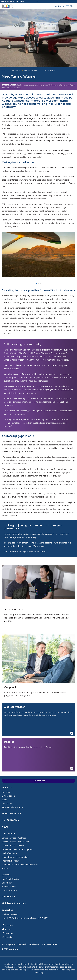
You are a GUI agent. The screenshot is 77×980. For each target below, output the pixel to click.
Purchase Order (50, 944)
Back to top (24, 781)
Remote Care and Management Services (20, 865)
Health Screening (9, 853)
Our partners (8, 803)
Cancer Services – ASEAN (13, 846)
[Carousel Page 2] (38, 284)
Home (4, 70)
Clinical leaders (9, 796)
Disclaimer (34, 944)
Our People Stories (32, 70)
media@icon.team (10, 914)
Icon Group (14, 949)
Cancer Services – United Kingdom (17, 849)
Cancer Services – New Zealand (16, 842)
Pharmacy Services (10, 861)
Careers (6, 875)
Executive (6, 792)
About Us (7, 788)
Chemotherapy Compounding (15, 857)
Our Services (9, 834)
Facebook (8, 926)
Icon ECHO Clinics (11, 820)
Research (6, 868)
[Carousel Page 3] (41, 284)
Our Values (7, 883)
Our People (15, 70)
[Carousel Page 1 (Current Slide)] (36, 284)
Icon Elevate (8, 897)
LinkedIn (7, 937)
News (5, 827)
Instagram (8, 933)
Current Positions (10, 890)
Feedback (22, 944)
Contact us (7, 910)
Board (5, 800)
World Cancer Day (11, 813)
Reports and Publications (13, 807)
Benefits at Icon (9, 887)
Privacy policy (8, 944)
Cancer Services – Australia (14, 838)
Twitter (7, 929)
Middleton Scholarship (14, 903)
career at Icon (40, 552)
